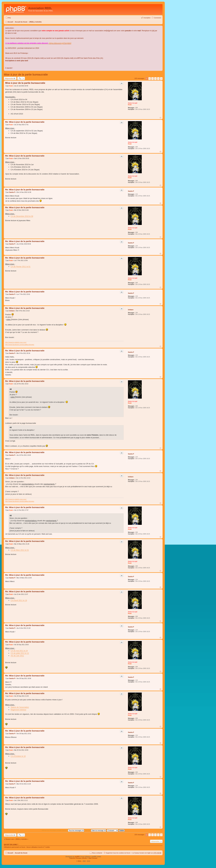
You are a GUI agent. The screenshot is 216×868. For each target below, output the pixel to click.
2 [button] (150, 79)
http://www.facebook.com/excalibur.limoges (20, 345)
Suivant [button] (161, 79)
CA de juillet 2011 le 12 (20, 653)
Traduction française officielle (78, 858)
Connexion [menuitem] (158, 18)
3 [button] (152, 79)
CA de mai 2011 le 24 (19, 651)
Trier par (96, 830)
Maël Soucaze (93, 858)
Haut (160, 118)
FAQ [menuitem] (9, 18)
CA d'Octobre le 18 (18, 756)
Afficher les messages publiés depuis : (63, 830)
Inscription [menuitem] (147, 18)
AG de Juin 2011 (17, 656)
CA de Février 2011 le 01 (21, 267)
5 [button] (158, 79)
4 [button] (155, 79)
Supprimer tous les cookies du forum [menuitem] (118, 853)
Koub (130, 105)
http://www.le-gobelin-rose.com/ (16, 342)
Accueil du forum (21, 22)
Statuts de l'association (20, 707)
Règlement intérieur (18, 710)
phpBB (77, 857)
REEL (80, 861)
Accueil (10, 22)
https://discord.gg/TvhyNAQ (60, 43)
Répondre (9, 78)
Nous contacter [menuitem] (97, 853)
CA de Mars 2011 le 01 (20, 550)
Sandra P (131, 191)
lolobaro (131, 310)
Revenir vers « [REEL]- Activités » (17, 839)
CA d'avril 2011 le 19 (19, 600)
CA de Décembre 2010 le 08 (22, 216)
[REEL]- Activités (35, 22)
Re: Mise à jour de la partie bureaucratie (25, 122)
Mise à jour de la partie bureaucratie (26, 75)
